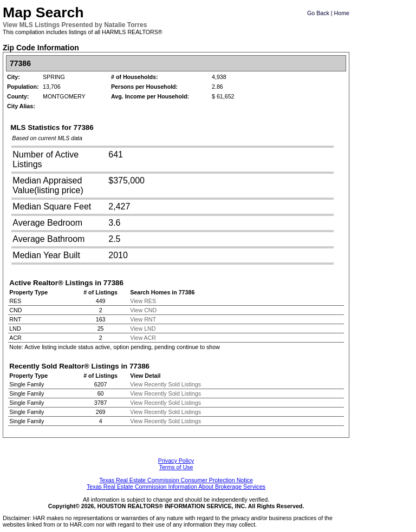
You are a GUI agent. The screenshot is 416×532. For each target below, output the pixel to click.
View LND (143, 329)
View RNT (143, 319)
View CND (143, 310)
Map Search (43, 12)
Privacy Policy (176, 461)
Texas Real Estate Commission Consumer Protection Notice (176, 480)
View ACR (143, 338)
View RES (143, 301)
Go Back (318, 13)
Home (342, 13)
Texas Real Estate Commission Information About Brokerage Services (176, 487)
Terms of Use (176, 467)
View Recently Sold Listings (165, 384)
